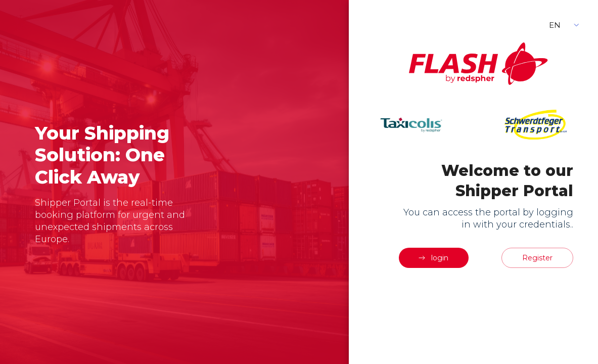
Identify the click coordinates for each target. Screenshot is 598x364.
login (433, 258)
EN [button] (555, 25)
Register (537, 258)
